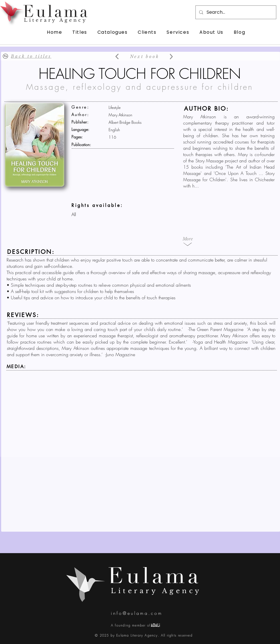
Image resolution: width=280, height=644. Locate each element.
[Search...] (235, 12)
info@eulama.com (137, 613)
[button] (188, 239)
